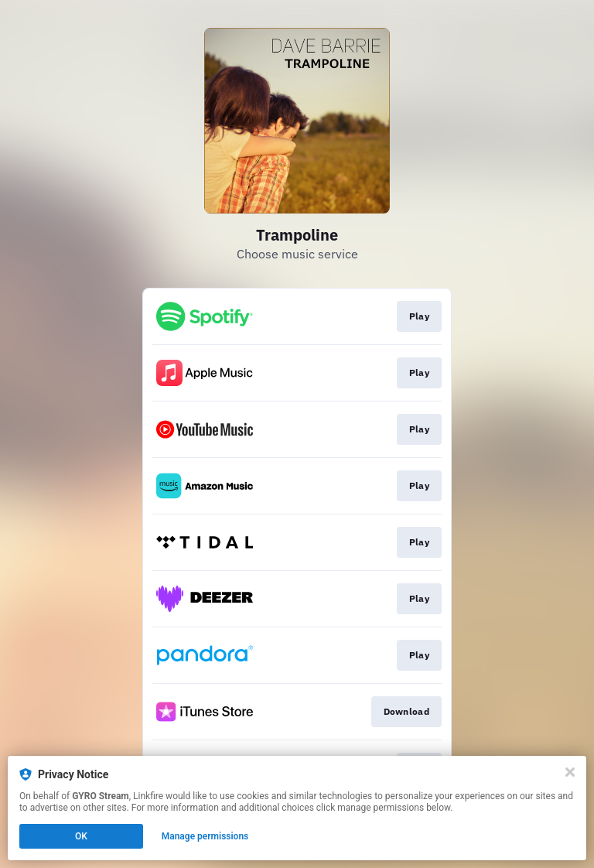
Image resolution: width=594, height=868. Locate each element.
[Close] (570, 772)
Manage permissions (205, 836)
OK (81, 836)
